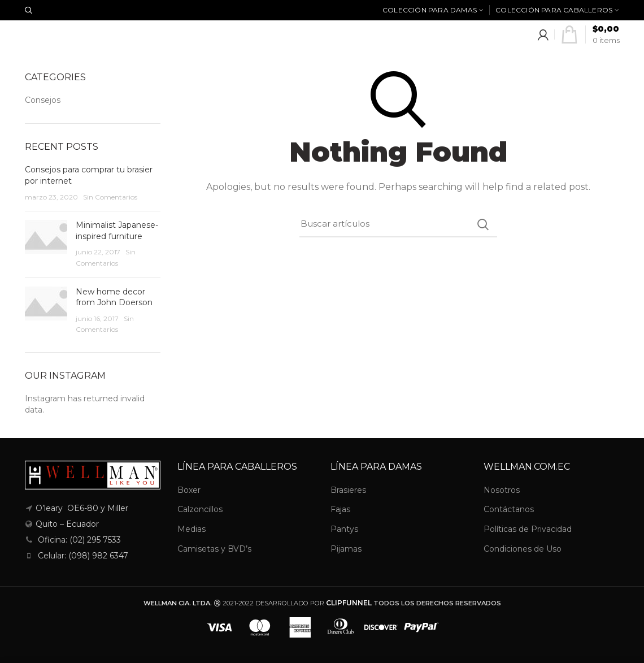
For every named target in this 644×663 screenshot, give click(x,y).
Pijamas (346, 549)
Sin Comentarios (110, 197)
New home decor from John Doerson (114, 297)
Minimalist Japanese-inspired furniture (117, 231)
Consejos (43, 100)
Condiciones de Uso (523, 549)
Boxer (189, 490)
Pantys (344, 529)
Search (483, 224)
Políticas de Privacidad (528, 529)
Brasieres (348, 490)
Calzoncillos (200, 509)
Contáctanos (509, 509)
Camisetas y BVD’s (214, 549)
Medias (192, 529)
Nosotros (502, 490)
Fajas (340, 509)
